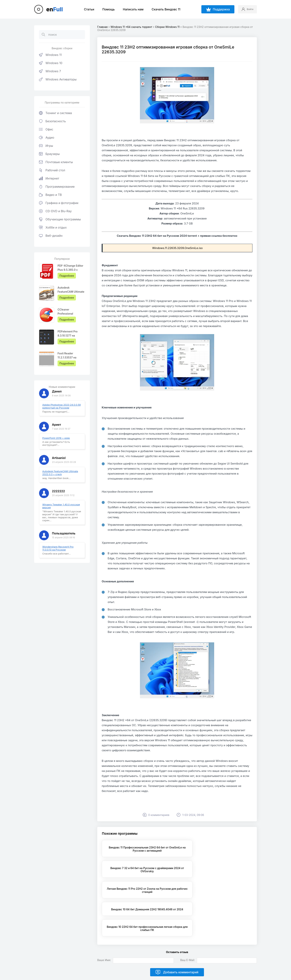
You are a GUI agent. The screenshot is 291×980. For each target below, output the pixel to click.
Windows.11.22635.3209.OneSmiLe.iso (177, 248)
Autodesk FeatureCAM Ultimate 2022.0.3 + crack (60, 473)
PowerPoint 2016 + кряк (56, 438)
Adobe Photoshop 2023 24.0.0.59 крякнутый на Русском (62, 406)
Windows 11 (50, 55)
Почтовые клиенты (56, 162)
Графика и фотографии (59, 203)
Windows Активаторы (58, 79)
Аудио (47, 138)
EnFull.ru (83, 959)
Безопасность (52, 121)
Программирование (57, 187)
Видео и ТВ (50, 195)
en (55, 9)
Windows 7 (50, 71)
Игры (46, 146)
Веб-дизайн (51, 236)
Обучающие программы (60, 219)
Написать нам (131, 9)
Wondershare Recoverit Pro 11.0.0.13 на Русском (58, 548)
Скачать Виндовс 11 (164, 9)
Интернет (49, 178)
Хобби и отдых (53, 227)
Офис (46, 129)
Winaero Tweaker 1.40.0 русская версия (61, 506)
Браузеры (49, 154)
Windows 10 (51, 63)
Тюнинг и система (55, 113)
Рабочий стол (52, 170)
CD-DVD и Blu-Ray (55, 211)
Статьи (87, 9)
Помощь (106, 9)
